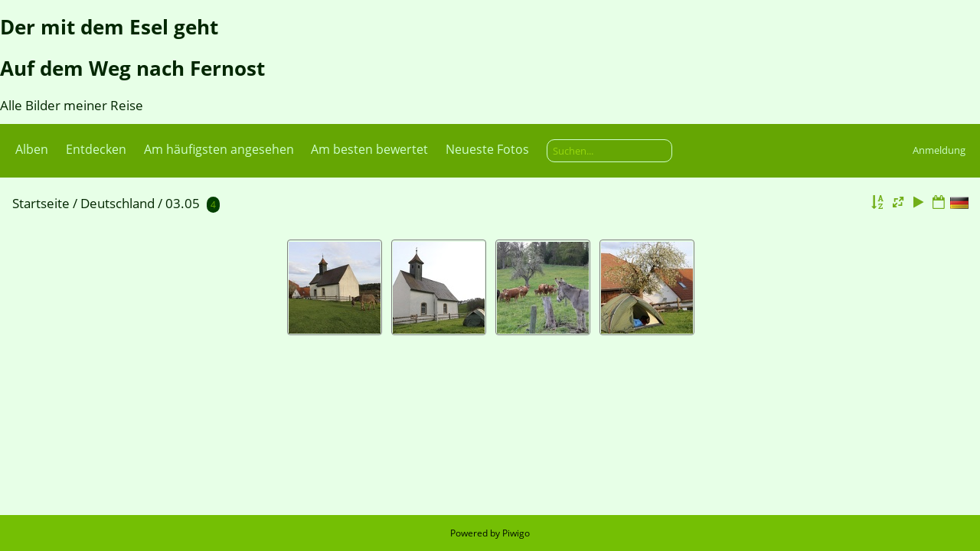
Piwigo (516, 533)
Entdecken (96, 149)
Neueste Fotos (487, 149)
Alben (32, 149)
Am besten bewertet (369, 149)
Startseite (41, 203)
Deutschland (118, 203)
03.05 (183, 203)
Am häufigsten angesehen (219, 149)
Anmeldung (939, 150)
